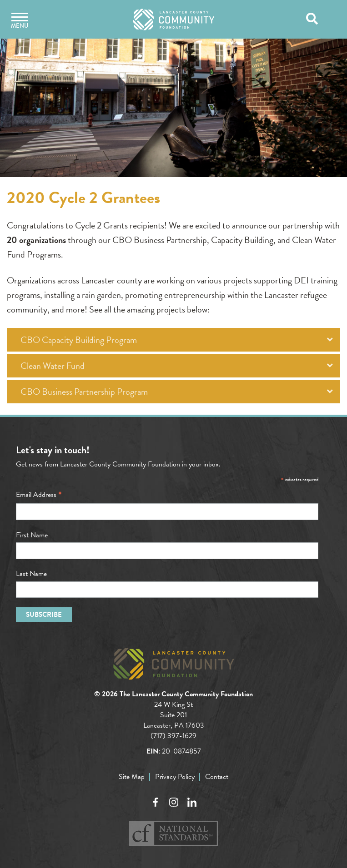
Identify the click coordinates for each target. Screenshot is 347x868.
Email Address (39, 495)
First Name (32, 535)
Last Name (31, 574)
